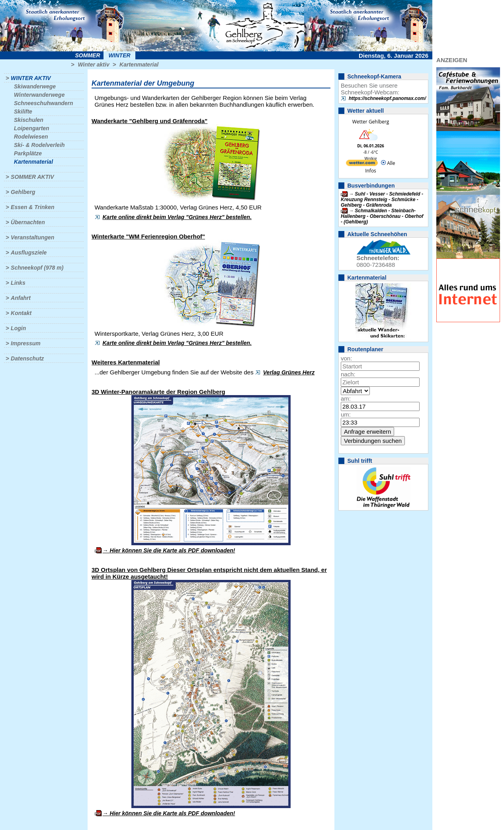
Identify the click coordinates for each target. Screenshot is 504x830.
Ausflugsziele (29, 253)
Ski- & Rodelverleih (39, 145)
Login (18, 328)
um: (346, 414)
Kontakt (21, 313)
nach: (348, 374)
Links (18, 283)
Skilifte (23, 112)
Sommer (88, 55)
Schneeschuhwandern (44, 103)
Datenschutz (27, 358)
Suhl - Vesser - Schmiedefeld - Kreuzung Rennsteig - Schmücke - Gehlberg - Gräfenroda (382, 200)
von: (346, 358)
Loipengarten (32, 128)
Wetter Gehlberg (371, 122)
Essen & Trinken (32, 207)
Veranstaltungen (32, 237)
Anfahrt (21, 298)
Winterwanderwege (39, 95)
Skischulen (29, 120)
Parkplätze (28, 153)
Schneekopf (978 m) (37, 268)
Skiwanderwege (35, 86)
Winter (119, 55)
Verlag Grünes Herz (289, 372)
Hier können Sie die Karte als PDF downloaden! (172, 550)
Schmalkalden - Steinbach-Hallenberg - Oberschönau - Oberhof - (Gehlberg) (382, 216)
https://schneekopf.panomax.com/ (387, 98)
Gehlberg (23, 192)
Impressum (26, 343)
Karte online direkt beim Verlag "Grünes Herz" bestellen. (177, 217)
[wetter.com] (362, 164)
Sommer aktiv (32, 177)
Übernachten (28, 222)
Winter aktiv (93, 65)
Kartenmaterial (139, 65)
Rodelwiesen (31, 137)
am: (346, 398)
